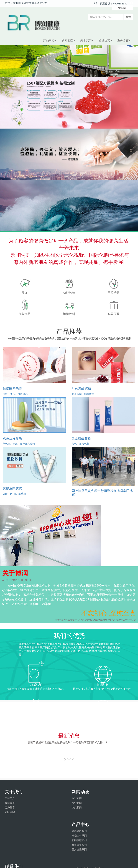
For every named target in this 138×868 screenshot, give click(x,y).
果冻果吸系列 (79, 831)
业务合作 (124, 40)
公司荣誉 (10, 803)
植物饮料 (69, 314)
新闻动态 (68, 40)
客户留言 (10, 807)
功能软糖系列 (79, 840)
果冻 (24, 293)
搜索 (128, 17)
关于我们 (87, 40)
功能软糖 (69, 293)
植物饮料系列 (79, 836)
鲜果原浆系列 (79, 845)
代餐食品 (24, 314)
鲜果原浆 (114, 314)
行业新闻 (77, 803)
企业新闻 (77, 798)
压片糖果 (114, 293)
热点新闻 (77, 807)
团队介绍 (10, 812)
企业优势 (105, 40)
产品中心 (50, 40)
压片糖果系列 (79, 849)
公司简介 (10, 798)
